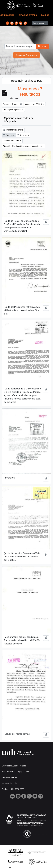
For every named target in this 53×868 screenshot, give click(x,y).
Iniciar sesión (39, 23)
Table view (23, 135)
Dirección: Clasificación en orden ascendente (23, 146)
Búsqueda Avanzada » (27, 55)
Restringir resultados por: (26, 81)
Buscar (42, 46)
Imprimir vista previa (13, 130)
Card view (9, 135)
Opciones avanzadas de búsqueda (19, 120)
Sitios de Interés (28, 15)
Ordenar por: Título (11, 141)
